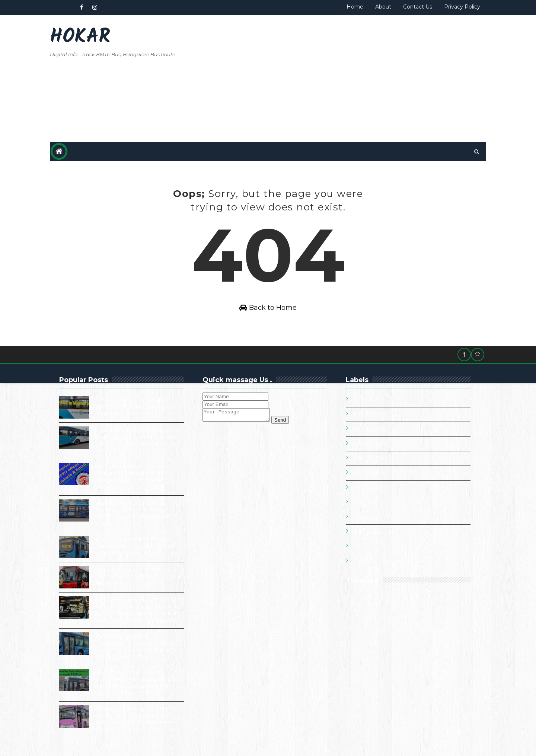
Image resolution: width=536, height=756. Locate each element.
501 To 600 (370, 473)
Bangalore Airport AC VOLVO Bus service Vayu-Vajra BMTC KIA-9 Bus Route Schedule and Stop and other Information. (120, 613)
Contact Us (417, 7)
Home (355, 7)
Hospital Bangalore (383, 561)
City (359, 547)
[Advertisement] (350, 79)
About (383, 7)
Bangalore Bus (376, 532)
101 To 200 (370, 415)
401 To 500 (370, 459)
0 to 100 (367, 400)
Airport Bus (371, 517)
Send (288, 423)
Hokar (80, 37)
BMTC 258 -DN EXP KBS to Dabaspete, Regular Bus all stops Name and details (135, 546)
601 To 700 (370, 488)
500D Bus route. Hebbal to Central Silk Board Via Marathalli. (134, 576)
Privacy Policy (462, 7)
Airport (364, 503)
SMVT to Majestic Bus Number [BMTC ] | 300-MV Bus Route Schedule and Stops (139, 407)
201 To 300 (370, 429)
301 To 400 (370, 444)
